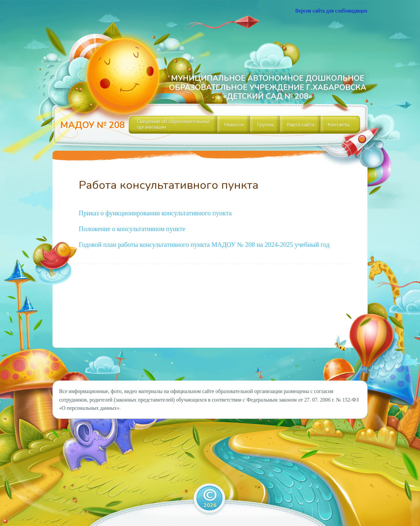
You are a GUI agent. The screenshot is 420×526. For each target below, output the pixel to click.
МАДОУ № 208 (93, 125)
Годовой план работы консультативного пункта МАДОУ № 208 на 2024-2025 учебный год (204, 245)
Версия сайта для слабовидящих (331, 11)
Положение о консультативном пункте (132, 229)
